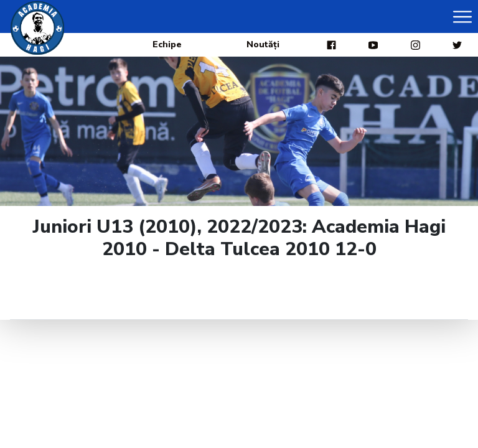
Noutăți (263, 44)
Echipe (167, 44)
